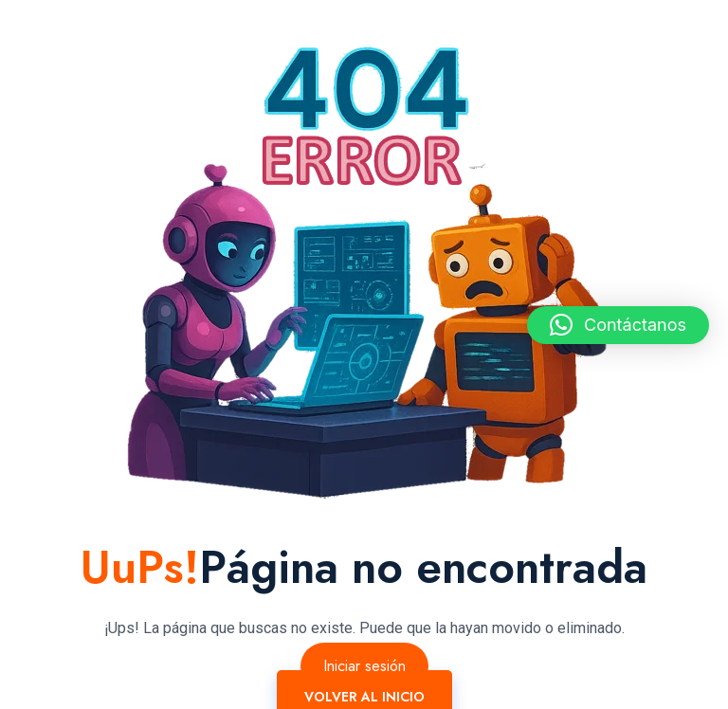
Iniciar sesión (364, 666)
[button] (618, 325)
